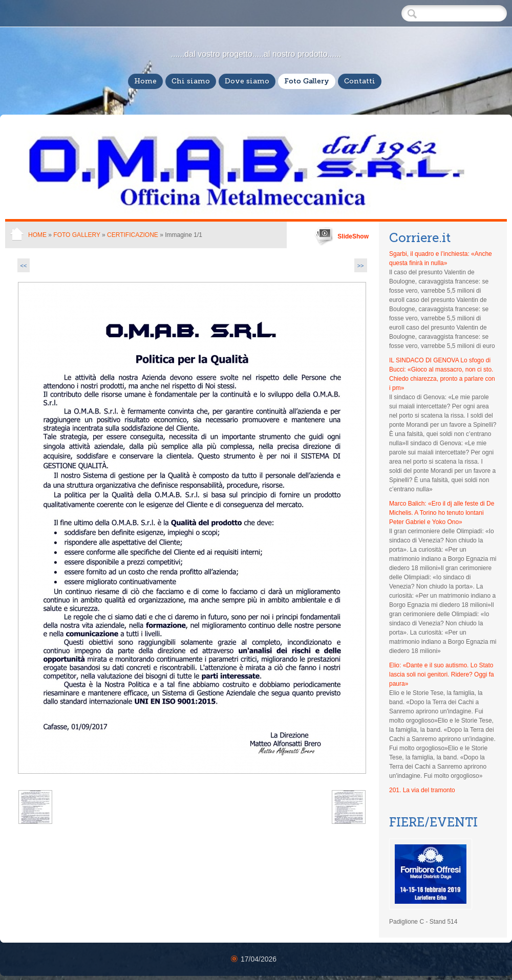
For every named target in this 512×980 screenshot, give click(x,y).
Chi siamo (191, 81)
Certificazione (133, 235)
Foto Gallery (307, 81)
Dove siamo (247, 81)
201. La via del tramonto (422, 790)
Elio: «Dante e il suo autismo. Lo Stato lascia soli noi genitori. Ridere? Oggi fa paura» (442, 674)
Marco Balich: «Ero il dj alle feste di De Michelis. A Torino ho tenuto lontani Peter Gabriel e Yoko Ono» (442, 513)
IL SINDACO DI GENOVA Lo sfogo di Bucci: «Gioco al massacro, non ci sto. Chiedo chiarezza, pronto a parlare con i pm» (442, 374)
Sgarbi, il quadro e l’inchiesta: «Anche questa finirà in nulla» (441, 258)
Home (145, 81)
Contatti (360, 81)
